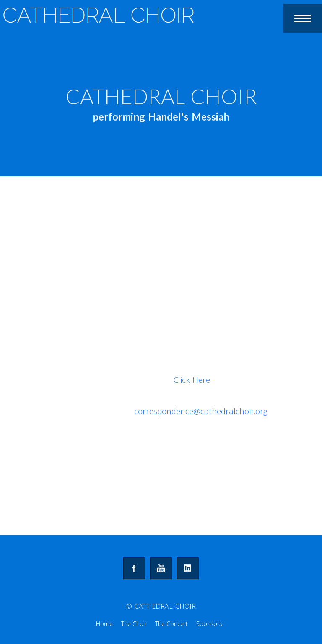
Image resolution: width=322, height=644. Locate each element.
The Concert (171, 624)
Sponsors (209, 624)
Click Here (192, 380)
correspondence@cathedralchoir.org (201, 411)
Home (104, 624)
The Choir (134, 624)
